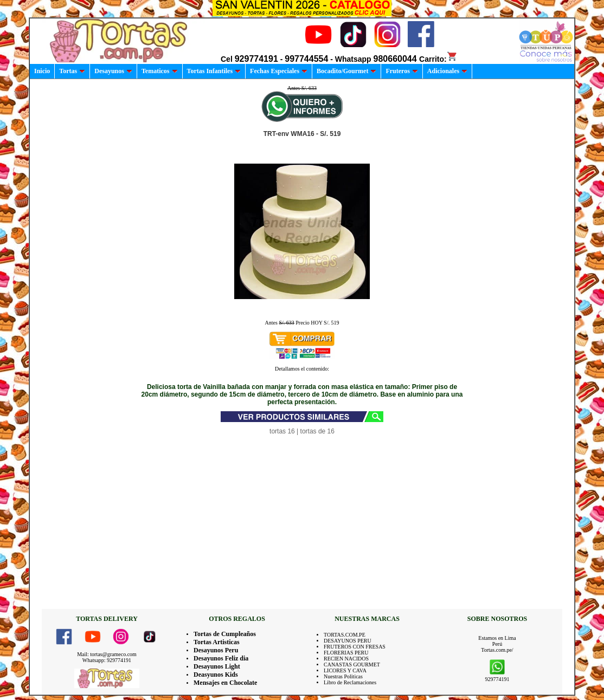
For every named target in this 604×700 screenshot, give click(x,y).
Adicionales (447, 71)
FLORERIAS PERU (346, 653)
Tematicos (160, 71)
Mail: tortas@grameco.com (107, 654)
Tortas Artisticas (217, 642)
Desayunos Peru (216, 650)
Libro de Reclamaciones (350, 682)
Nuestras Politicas (343, 676)
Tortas (72, 71)
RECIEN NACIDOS (346, 659)
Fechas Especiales (279, 71)
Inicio (42, 71)
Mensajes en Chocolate (225, 683)
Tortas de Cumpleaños (225, 634)
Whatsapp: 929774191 (107, 660)
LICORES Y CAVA (345, 670)
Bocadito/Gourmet (346, 71)
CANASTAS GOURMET (352, 665)
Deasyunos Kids (216, 675)
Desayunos (113, 71)
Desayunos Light (217, 666)
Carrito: (438, 59)
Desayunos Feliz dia (221, 658)
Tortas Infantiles (214, 71)
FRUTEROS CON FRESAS (355, 647)
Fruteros (401, 71)
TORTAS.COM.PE (345, 635)
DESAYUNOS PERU (348, 641)
